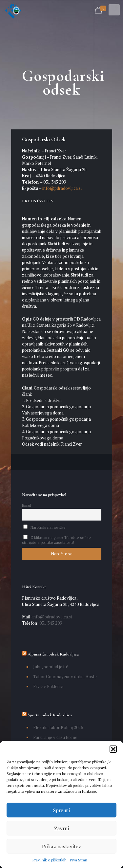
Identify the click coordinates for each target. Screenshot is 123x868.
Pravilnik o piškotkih (50, 860)
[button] (113, 749)
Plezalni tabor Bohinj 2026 (58, 727)
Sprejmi (61, 810)
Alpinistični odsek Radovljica (53, 654)
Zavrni (61, 828)
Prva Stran (79, 860)
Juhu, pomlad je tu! (51, 667)
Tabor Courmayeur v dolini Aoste (65, 677)
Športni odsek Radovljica (50, 715)
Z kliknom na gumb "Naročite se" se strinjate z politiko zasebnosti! (57, 540)
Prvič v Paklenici (48, 686)
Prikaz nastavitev (61, 846)
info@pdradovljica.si (61, 188)
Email (27, 505)
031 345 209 (50, 623)
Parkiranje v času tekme (55, 737)
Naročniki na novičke (45, 527)
